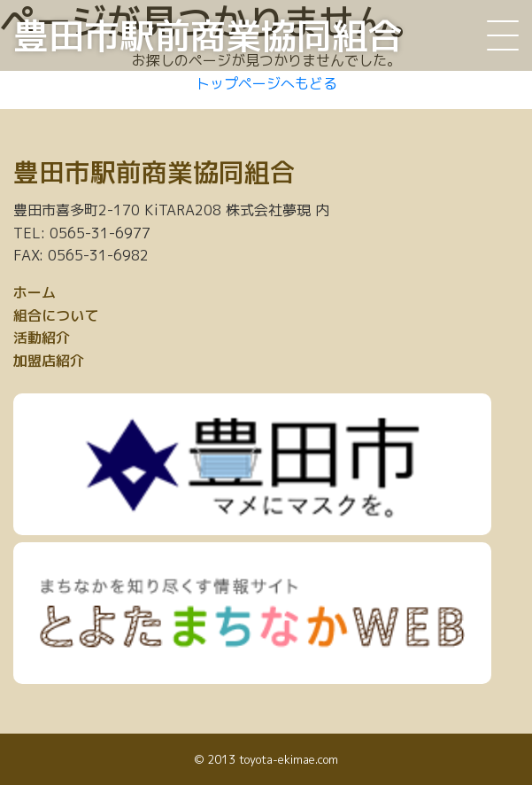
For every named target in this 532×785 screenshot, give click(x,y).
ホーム (35, 292)
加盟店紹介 (49, 361)
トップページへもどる (266, 83)
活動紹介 (42, 338)
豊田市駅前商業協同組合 (208, 35)
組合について (56, 315)
